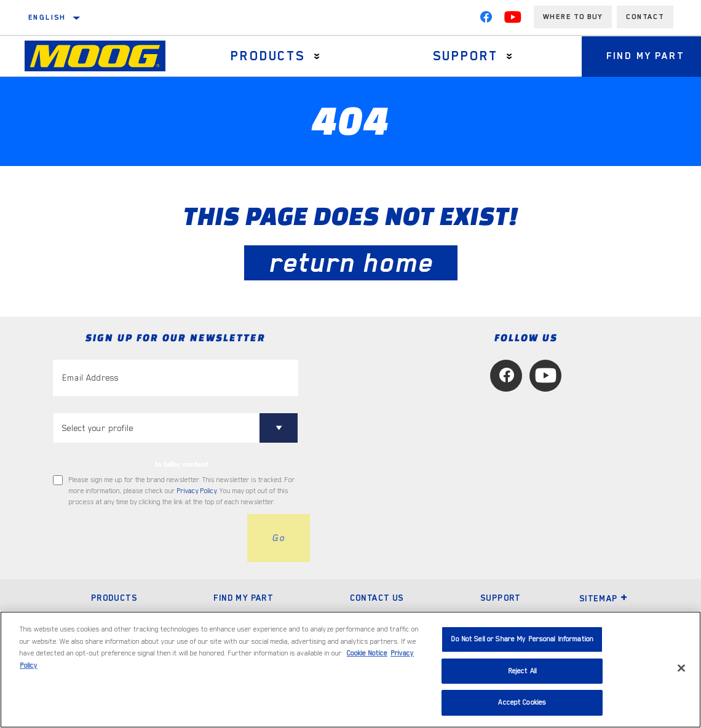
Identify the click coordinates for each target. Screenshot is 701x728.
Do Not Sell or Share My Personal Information (522, 639)
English (47, 17)
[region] (350, 670)
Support (466, 56)
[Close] (681, 668)
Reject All (522, 671)
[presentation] (146, 538)
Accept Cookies (522, 702)
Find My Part (243, 598)
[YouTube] (513, 20)
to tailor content (182, 464)
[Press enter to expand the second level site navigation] (317, 56)
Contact (645, 17)
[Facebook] (486, 20)
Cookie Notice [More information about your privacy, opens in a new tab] (367, 653)
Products (268, 56)
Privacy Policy (197, 491)
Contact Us (377, 598)
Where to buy (573, 17)
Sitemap (604, 598)
